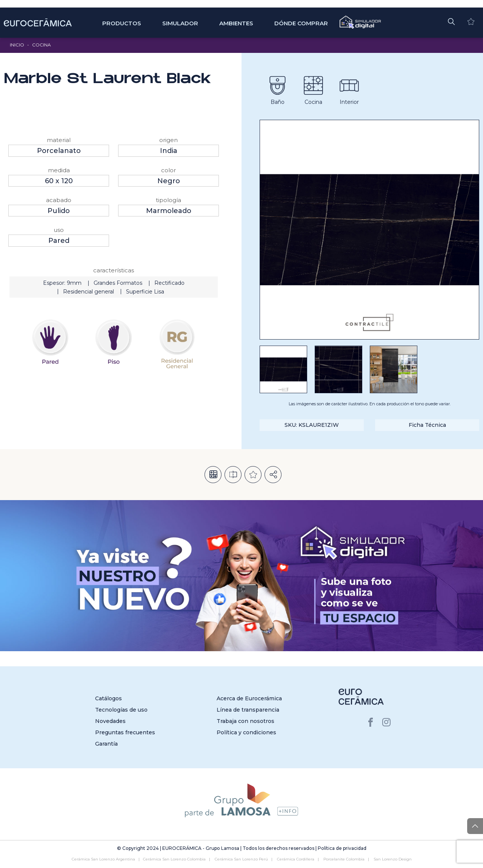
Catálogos (108, 698)
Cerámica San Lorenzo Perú (241, 859)
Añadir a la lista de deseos (253, 475)
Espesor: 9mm (62, 283)
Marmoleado (169, 211)
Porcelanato (59, 151)
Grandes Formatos (118, 283)
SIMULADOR (180, 23)
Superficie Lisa (145, 292)
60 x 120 (59, 181)
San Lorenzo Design (393, 859)
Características (114, 270)
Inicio (17, 45)
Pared (59, 241)
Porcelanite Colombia (344, 859)
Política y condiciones (246, 732)
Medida (59, 170)
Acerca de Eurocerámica (249, 698)
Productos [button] (122, 23)
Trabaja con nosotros (245, 721)
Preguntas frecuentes (125, 732)
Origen (168, 140)
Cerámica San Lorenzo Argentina (103, 859)
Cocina (42, 45)
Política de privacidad (342, 848)
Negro (169, 181)
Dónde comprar (301, 23)
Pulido (59, 211)
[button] (451, 21)
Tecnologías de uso (121, 710)
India (169, 151)
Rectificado (169, 283)
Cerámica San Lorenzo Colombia (174, 859)
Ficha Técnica (427, 425)
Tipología (168, 200)
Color (168, 170)
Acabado (59, 200)
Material (59, 140)
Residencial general (88, 292)
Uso (59, 230)
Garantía (106, 744)
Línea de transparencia (248, 710)
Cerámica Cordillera (296, 859)
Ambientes (236, 23)
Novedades (110, 721)
